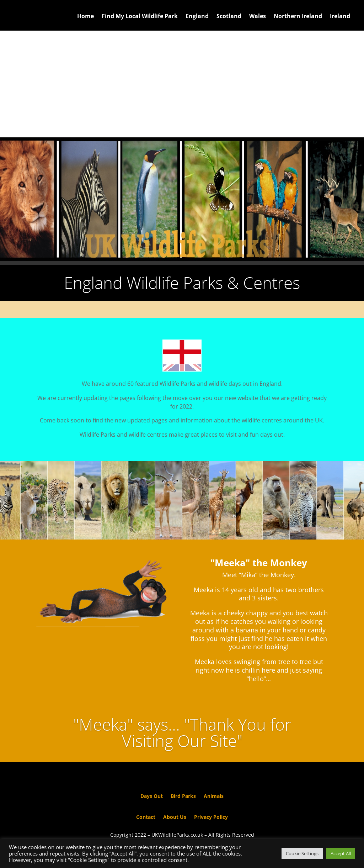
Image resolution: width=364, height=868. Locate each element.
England (197, 17)
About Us (175, 817)
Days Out (152, 796)
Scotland (229, 17)
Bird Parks (183, 796)
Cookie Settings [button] (302, 853)
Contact (146, 817)
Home (85, 17)
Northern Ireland (298, 17)
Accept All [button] (341, 853)
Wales (258, 17)
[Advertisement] (182, 84)
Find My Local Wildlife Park (140, 17)
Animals (214, 796)
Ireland (340, 17)
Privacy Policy (211, 817)
